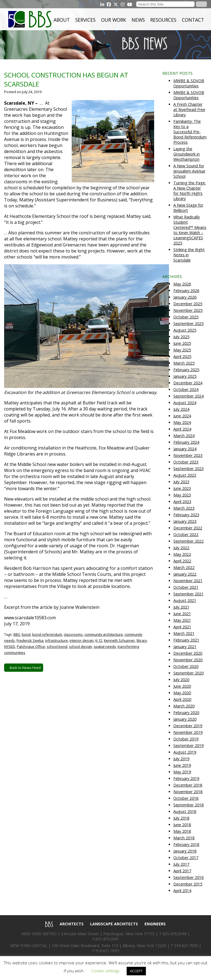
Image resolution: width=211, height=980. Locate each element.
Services (85, 20)
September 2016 (188, 877)
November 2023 (188, 455)
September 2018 (188, 805)
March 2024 (184, 436)
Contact (193, 20)
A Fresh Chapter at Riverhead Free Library (189, 109)
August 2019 (185, 752)
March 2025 (184, 363)
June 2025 (182, 343)
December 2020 (188, 653)
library (142, 640)
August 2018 (185, 811)
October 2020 (186, 666)
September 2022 (188, 541)
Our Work (114, 20)
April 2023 (182, 502)
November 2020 (188, 660)
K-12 (99, 640)
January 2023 (185, 521)
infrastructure (56, 640)
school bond (57, 646)
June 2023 (182, 488)
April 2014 (182, 891)
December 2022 (188, 528)
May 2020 (182, 693)
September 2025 (188, 324)
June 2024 (182, 416)
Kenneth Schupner (119, 640)
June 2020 (182, 686)
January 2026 (185, 297)
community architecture (104, 634)
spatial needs (105, 646)
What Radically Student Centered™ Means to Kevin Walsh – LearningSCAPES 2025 (190, 230)
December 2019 (188, 726)
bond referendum (47, 634)
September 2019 (188, 746)
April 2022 (182, 561)
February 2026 (186, 291)
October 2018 (186, 798)
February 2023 (186, 515)
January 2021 (185, 647)
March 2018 (184, 838)
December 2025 (188, 304)
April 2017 (182, 871)
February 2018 (186, 844)
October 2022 (186, 535)
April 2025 (182, 356)
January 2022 (185, 574)
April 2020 (182, 699)
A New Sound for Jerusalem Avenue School (189, 171)
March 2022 (184, 567)
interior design (82, 640)
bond (26, 634)
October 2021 (186, 587)
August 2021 (185, 600)
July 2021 (181, 607)
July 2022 (181, 548)
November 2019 (188, 732)
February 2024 (186, 442)
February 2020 (186, 713)
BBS (17, 634)
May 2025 (182, 350)
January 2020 (185, 719)
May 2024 (182, 422)
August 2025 (185, 330)
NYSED (10, 646)
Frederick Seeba (30, 640)
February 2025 (186, 370)
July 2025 (181, 337)
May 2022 (182, 554)
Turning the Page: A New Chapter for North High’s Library (190, 191)
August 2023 (185, 475)
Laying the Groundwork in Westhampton (187, 154)
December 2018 (188, 785)
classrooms (73, 634)
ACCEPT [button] (136, 971)
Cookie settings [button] (105, 971)
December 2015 (188, 884)
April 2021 (182, 627)
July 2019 (181, 759)
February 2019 (186, 778)
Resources (163, 20)
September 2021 (188, 594)
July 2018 (181, 818)
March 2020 (184, 706)
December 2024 (188, 383)
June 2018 (182, 825)
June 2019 (182, 765)
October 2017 (186, 858)
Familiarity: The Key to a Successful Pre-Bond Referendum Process (190, 132)
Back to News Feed (24, 668)
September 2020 (188, 673)
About (62, 20)
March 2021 (184, 633)
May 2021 (182, 620)
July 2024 (181, 409)
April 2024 (182, 429)
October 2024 (186, 389)
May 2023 (182, 495)
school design (80, 646)
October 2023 (186, 462)
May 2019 (182, 772)
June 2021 (182, 614)
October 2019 (186, 739)
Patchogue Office (31, 646)
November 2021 (188, 581)
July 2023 (181, 482)
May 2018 (182, 831)
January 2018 (185, 851)
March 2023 (184, 508)
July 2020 (181, 680)
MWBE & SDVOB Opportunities (189, 83)
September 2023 (188, 469)
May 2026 (182, 284)
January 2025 (185, 376)
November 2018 (188, 792)
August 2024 (185, 403)
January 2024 (185, 449)
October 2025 (186, 317)
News (138, 20)
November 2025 (188, 310)
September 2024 (188, 396)
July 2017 (181, 864)
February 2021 (186, 640)
